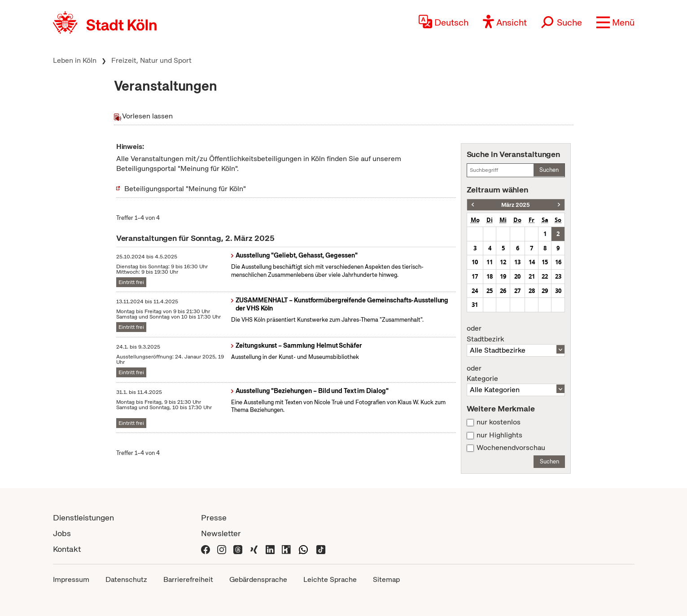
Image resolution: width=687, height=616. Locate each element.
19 (503, 276)
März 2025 (516, 205)
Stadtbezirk (516, 334)
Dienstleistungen (83, 518)
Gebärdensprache (258, 579)
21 (532, 276)
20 (517, 276)
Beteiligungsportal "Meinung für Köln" (185, 189)
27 (517, 291)
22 (545, 276)
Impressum (71, 579)
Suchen (549, 170)
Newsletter (221, 533)
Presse (214, 518)
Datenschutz (126, 579)
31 (475, 305)
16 (558, 262)
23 (558, 276)
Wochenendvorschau (511, 448)
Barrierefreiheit (188, 579)
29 (545, 291)
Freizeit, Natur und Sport (151, 60)
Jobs (62, 533)
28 (532, 291)
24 (475, 291)
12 (503, 262)
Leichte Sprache (330, 579)
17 (475, 276)
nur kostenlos (499, 422)
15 (545, 262)
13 (517, 262)
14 (532, 262)
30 (558, 291)
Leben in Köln (75, 60)
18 (490, 276)
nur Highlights (499, 435)
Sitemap (386, 579)
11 (490, 262)
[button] (615, 22)
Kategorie (516, 374)
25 (490, 291)
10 (475, 262)
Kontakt (67, 549)
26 (503, 291)
